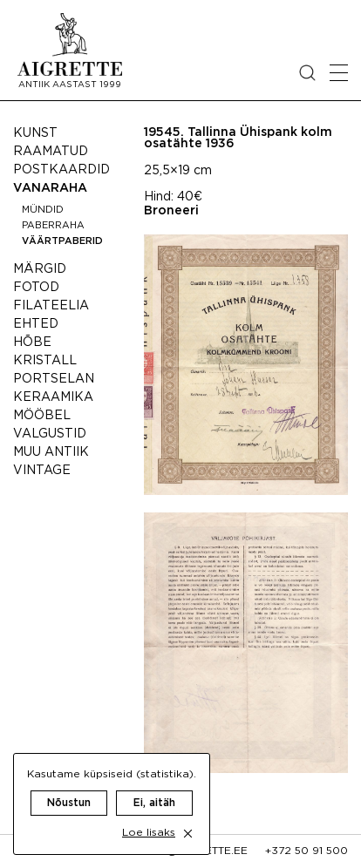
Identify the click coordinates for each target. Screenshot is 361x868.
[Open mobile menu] (339, 73)
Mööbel (42, 416)
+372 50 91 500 (307, 851)
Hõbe (32, 342)
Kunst (35, 133)
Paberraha (53, 226)
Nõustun (69, 803)
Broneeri (171, 211)
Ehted (36, 324)
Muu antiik (51, 452)
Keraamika (53, 397)
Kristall (45, 361)
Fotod (36, 288)
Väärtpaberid (62, 241)
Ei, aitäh (154, 803)
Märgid (40, 269)
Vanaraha (50, 188)
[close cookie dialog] (188, 834)
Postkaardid (61, 170)
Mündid (43, 210)
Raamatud (51, 152)
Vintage (42, 471)
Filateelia (51, 306)
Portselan (54, 379)
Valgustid (50, 434)
